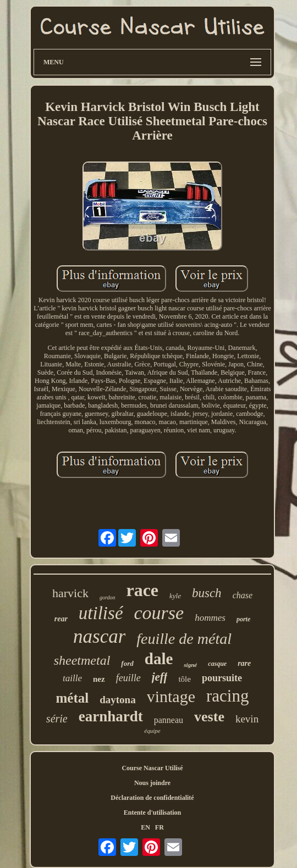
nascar (99, 636)
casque (217, 664)
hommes (210, 618)
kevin (247, 719)
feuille (128, 678)
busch (207, 593)
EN (145, 827)
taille (72, 678)
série (57, 719)
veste (209, 717)
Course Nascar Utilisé (152, 768)
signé (190, 665)
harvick (70, 593)
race (142, 590)
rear (61, 619)
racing (227, 696)
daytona (117, 700)
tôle (185, 679)
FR (159, 827)
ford (127, 663)
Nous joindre (152, 783)
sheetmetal (82, 660)
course (159, 613)
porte (243, 619)
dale (159, 659)
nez (99, 679)
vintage (171, 696)
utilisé (101, 613)
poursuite (222, 678)
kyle (175, 596)
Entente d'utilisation (152, 813)
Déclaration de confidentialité (152, 798)
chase (243, 595)
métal (73, 698)
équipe (152, 731)
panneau (169, 720)
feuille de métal (184, 639)
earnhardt (111, 716)
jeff (160, 677)
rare (244, 663)
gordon (108, 597)
